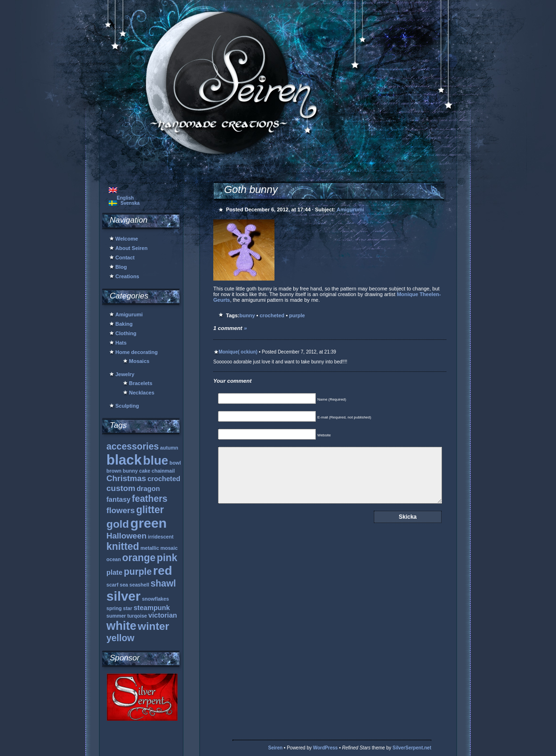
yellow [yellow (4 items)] (120, 638)
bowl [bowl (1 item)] (175, 463)
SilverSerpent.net (412, 748)
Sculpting (127, 406)
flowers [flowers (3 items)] (121, 510)
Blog (121, 267)
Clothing (126, 333)
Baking (124, 324)
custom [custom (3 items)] (121, 488)
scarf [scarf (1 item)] (112, 585)
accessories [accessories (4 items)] (133, 446)
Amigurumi (129, 314)
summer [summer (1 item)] (116, 616)
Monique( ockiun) (238, 352)
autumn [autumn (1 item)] (169, 448)
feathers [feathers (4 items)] (150, 499)
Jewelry (125, 374)
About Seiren (131, 248)
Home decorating (137, 352)
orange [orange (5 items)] (139, 558)
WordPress (326, 748)
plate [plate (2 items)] (114, 572)
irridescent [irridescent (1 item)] (161, 537)
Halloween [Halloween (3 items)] (126, 536)
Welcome (127, 239)
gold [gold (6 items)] (118, 524)
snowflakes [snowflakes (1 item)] (155, 599)
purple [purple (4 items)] (138, 571)
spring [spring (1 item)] (114, 608)
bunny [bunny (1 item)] (130, 471)
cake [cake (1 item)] (145, 471)
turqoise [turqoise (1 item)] (137, 616)
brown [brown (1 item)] (114, 471)
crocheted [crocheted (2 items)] (164, 479)
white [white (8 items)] (121, 626)
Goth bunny (251, 189)
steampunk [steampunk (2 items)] (152, 608)
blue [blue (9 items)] (156, 460)
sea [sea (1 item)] (124, 585)
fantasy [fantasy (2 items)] (118, 499)
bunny (247, 315)
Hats (121, 343)
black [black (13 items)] (124, 460)
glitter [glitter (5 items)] (150, 510)
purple (297, 315)
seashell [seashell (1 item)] (139, 585)
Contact (125, 257)
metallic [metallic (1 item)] (150, 548)
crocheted (272, 315)
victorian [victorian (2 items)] (163, 615)
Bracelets (141, 383)
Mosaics (139, 361)
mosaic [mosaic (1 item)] (169, 548)
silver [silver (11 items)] (124, 596)
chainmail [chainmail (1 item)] (163, 471)
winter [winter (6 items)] (154, 626)
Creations (127, 276)
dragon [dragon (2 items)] (148, 489)
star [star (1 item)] (128, 608)
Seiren (276, 748)
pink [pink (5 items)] (167, 558)
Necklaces (142, 393)
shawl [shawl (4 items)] (163, 583)
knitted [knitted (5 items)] (123, 546)
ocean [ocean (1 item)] (114, 559)
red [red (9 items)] (162, 571)
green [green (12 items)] (149, 523)
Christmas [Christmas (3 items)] (126, 478)
